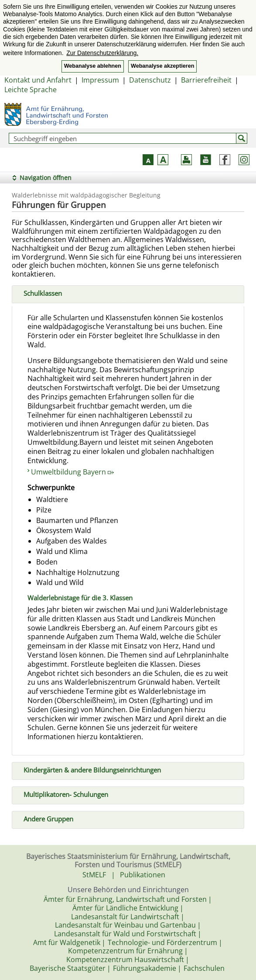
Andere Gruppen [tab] (45, 818)
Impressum (100, 80)
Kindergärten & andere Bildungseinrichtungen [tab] (89, 769)
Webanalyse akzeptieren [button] (162, 66)
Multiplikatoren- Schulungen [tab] (62, 794)
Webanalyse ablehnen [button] (93, 66)
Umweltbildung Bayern (72, 472)
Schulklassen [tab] (39, 292)
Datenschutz (150, 80)
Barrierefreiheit (206, 80)
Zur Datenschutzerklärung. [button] (102, 53)
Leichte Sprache (31, 90)
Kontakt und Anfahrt (38, 80)
